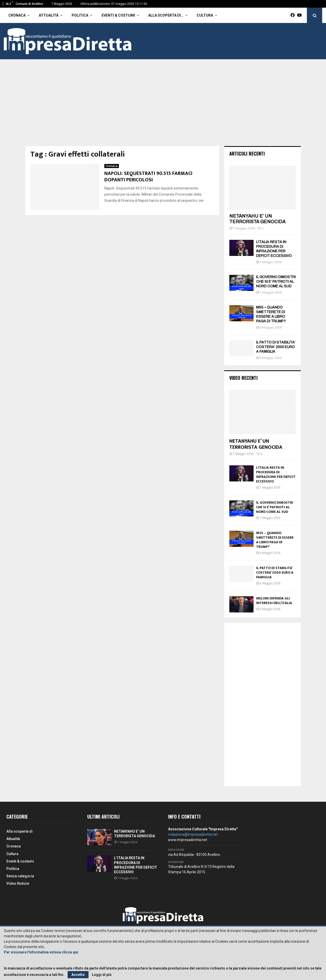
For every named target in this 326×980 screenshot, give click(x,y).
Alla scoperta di (20, 831)
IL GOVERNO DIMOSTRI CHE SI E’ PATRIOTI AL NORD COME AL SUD (276, 282)
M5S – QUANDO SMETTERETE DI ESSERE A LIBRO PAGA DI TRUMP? (275, 540)
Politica (80, 15)
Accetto (78, 975)
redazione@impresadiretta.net (193, 834)
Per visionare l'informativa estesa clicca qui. (41, 952)
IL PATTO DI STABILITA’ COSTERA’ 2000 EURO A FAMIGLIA (276, 347)
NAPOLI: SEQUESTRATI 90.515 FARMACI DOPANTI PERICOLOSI (148, 177)
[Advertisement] (163, 108)
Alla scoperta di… (166, 15)
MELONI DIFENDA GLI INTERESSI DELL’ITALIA (274, 601)
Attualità (49, 15)
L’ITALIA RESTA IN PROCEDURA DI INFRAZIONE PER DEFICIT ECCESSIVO (276, 474)
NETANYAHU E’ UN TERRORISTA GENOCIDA (257, 219)
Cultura (205, 15)
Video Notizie (18, 883)
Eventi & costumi (118, 15)
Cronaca (17, 15)
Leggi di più (102, 975)
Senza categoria (20, 876)
